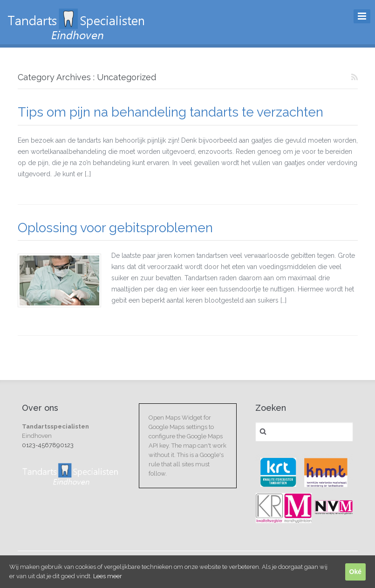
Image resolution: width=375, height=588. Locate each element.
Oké (355, 572)
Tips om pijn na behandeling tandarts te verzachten (170, 112)
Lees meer (108, 576)
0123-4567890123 (48, 445)
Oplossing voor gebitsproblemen (115, 228)
